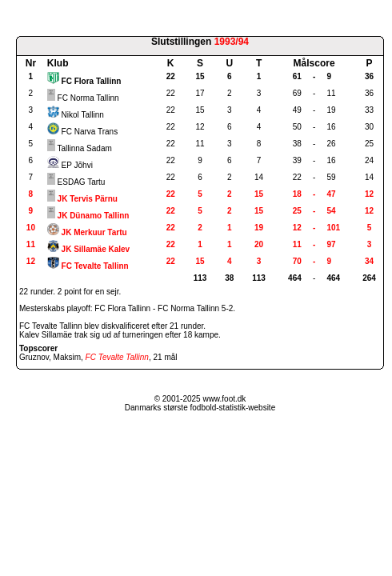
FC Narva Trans (90, 132)
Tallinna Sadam (84, 148)
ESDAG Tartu (82, 182)
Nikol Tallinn (83, 115)
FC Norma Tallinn (88, 98)
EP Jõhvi (77, 165)
